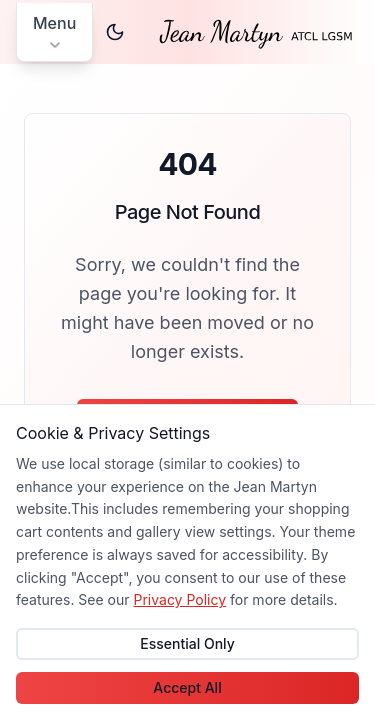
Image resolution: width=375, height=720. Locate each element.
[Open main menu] (54, 32)
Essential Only (187, 643)
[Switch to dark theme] (115, 32)
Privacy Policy (179, 599)
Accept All (187, 687)
